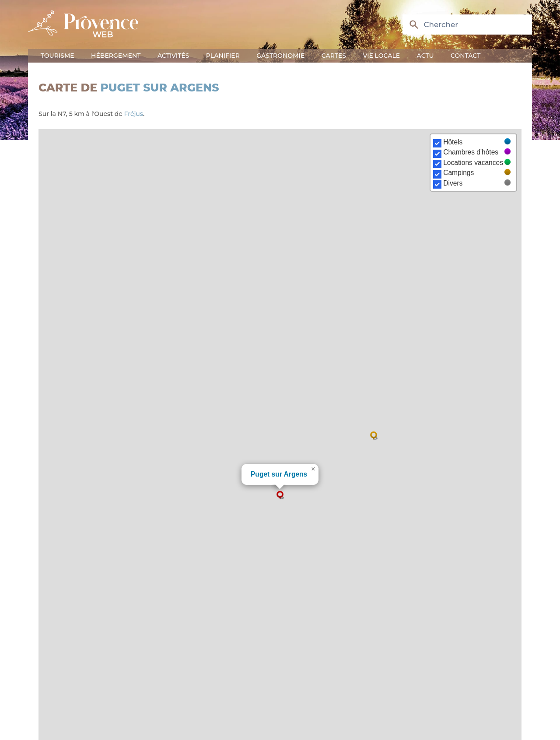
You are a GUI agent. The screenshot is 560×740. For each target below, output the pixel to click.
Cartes (334, 56)
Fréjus (134, 114)
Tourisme (58, 56)
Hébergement (116, 56)
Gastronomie (280, 56)
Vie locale (381, 56)
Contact (465, 56)
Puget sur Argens (160, 88)
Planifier (223, 56)
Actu (425, 56)
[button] (280, 495)
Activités (173, 56)
